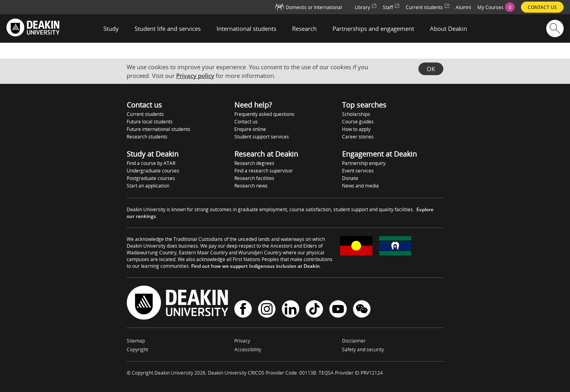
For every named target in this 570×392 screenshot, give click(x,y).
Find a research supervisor (264, 171)
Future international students (159, 129)
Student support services (262, 137)
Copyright (137, 349)
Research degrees (254, 163)
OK (431, 69)
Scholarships (356, 114)
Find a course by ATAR (151, 163)
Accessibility (248, 349)
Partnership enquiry (364, 163)
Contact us (246, 122)
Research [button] (304, 28)
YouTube (338, 309)
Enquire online (250, 129)
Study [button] (111, 28)
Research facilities (254, 178)
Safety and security (363, 349)
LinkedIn (291, 309)
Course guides (358, 122)
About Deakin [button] (448, 28)
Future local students (150, 122)
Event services (358, 171)
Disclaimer (354, 341)
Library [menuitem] (366, 7)
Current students (145, 114)
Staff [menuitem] (391, 7)
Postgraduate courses (151, 178)
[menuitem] (496, 7)
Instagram (267, 309)
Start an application (148, 186)
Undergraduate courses (153, 171)
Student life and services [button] (168, 28)
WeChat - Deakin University (362, 309)
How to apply (356, 129)
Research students (147, 137)
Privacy (242, 341)
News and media (360, 186)
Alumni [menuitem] (463, 7)
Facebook (243, 309)
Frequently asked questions (264, 114)
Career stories (358, 137)
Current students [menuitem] (427, 7)
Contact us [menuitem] (542, 7)
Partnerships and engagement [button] (373, 28)
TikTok (314, 309)
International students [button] (246, 28)
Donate (350, 178)
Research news (251, 186)
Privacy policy (195, 76)
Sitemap (136, 341)
